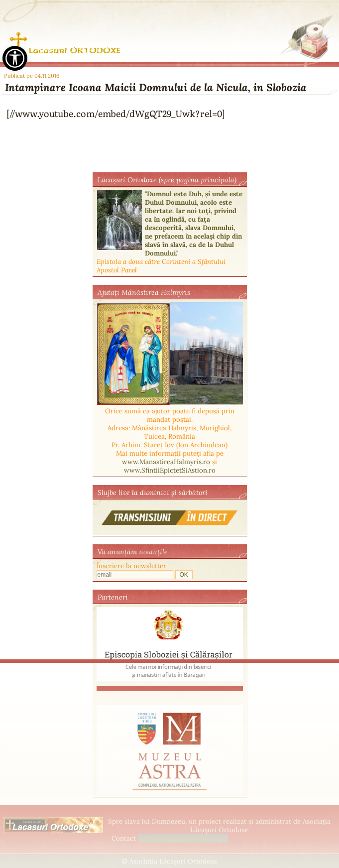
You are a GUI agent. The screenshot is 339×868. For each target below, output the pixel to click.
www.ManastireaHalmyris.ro (166, 462)
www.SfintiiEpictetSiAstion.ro (170, 470)
